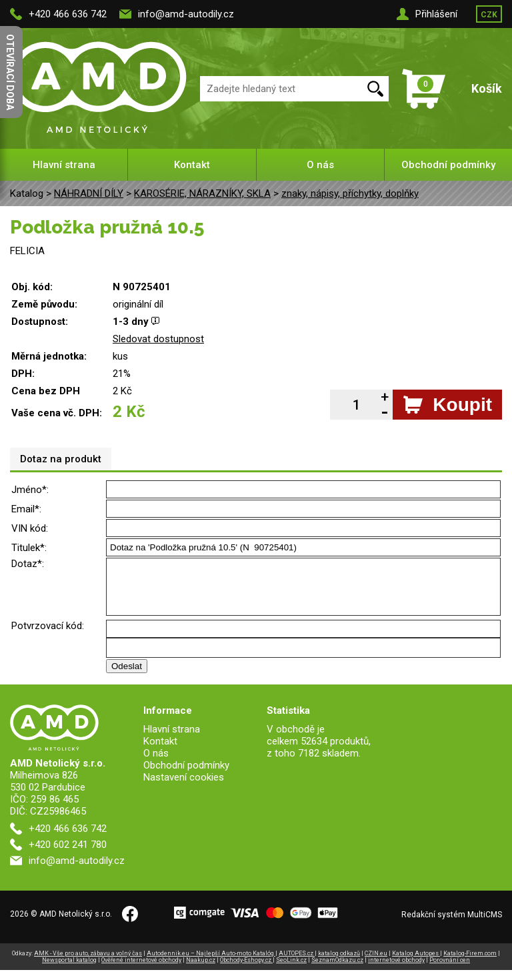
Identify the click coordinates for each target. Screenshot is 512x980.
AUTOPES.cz (297, 963)
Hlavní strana (64, 165)
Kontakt (192, 165)
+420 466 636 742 (68, 14)
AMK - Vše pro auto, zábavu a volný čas (88, 963)
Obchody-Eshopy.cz (246, 970)
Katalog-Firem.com (470, 963)
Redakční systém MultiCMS (452, 925)
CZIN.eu (376, 963)
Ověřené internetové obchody (141, 970)
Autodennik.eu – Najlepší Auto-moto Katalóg (211, 963)
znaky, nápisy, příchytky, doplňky (350, 193)
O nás (320, 165)
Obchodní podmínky (448, 165)
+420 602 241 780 (68, 855)
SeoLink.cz (291, 970)
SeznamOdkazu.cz (337, 970)
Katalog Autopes (416, 963)
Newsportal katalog (69, 970)
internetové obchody (396, 970)
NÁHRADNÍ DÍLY (89, 193)
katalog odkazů (339, 963)
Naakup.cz (201, 970)
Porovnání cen (450, 970)
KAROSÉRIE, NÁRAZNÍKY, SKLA (202, 193)
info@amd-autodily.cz (186, 14)
